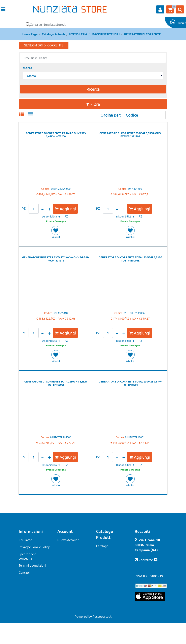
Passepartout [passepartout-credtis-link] (102, 616)
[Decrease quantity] (42, 209)
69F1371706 (135, 189)
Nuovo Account (68, 540)
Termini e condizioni (32, 565)
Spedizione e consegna (27, 556)
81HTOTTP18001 (135, 437)
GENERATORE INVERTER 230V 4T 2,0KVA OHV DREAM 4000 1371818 (56, 259)
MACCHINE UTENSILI (106, 34)
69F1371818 (61, 313)
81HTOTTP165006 (61, 437)
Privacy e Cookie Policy (34, 547)
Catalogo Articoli (53, 34)
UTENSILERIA (78, 34)
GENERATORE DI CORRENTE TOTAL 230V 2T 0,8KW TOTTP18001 (130, 383)
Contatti (24, 572)
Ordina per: (111, 115)
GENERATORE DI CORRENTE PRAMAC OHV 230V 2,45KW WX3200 (56, 135)
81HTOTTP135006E (135, 313)
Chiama (181, 23)
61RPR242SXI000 (60, 189)
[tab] (23, 115)
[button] (28, 24)
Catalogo (102, 546)
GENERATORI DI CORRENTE (142, 34)
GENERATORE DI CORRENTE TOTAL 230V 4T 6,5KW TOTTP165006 (56, 383)
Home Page (30, 34)
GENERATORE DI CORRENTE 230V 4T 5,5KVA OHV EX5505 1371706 (130, 135)
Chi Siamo (25, 540)
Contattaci (146, 560)
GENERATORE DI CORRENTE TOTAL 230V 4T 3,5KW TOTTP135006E (130, 259)
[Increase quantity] (50, 209)
